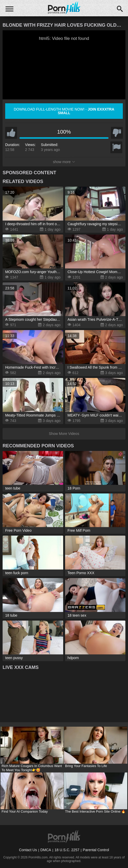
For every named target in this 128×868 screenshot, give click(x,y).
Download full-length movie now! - (64, 111)
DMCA (46, 850)
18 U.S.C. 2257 (67, 850)
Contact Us (28, 850)
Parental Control (96, 850)
